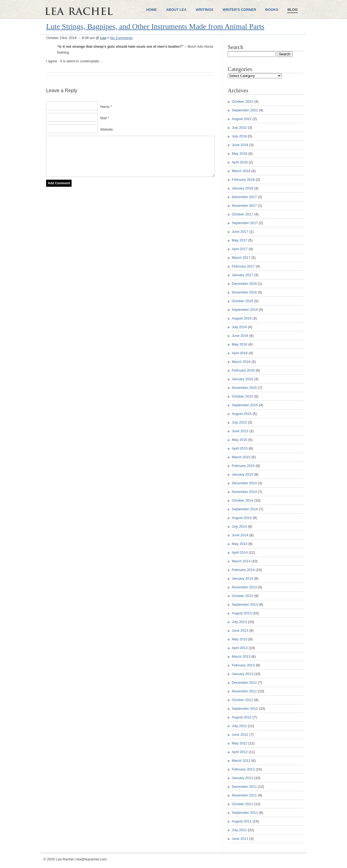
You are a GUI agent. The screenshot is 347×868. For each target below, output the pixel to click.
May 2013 (240, 639)
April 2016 (240, 353)
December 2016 (244, 284)
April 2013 (240, 648)
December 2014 (244, 483)
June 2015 (240, 431)
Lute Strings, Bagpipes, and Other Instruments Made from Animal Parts (155, 26)
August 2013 (242, 613)
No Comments (121, 38)
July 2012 (239, 726)
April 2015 (240, 448)
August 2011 (242, 821)
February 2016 (243, 370)
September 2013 (245, 604)
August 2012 (242, 717)
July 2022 (239, 128)
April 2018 (240, 162)
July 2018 (239, 136)
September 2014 (245, 509)
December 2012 (244, 683)
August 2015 (242, 414)
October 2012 (242, 700)
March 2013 (241, 656)
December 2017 (244, 197)
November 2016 (244, 292)
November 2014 (244, 492)
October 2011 (242, 804)
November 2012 (244, 691)
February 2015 (243, 466)
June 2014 (240, 535)
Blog (293, 10)
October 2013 (242, 596)
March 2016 (241, 362)
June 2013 (240, 630)
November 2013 (244, 587)
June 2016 (240, 336)
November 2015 (244, 388)
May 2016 (240, 344)
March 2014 (241, 561)
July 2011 (239, 830)
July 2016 (239, 327)
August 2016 (242, 318)
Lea (103, 38)
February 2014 (243, 570)
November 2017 (244, 206)
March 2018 (241, 171)
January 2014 (242, 578)
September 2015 (245, 405)
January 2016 (242, 379)
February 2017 (243, 266)
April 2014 (240, 552)
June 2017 (240, 232)
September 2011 (245, 813)
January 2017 (242, 275)
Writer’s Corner (239, 10)
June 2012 (240, 735)
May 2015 (240, 440)
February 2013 (243, 665)
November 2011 (244, 795)
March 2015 (241, 457)
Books (272, 10)
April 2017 (240, 249)
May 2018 (240, 154)
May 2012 (240, 743)
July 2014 (239, 526)
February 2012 (243, 769)
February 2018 (243, 180)
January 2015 (242, 474)
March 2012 (241, 761)
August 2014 (242, 518)
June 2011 (240, 839)
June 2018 (240, 145)
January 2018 (242, 188)
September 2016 (245, 310)
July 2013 (239, 622)
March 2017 (241, 258)
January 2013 (242, 674)
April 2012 (240, 752)
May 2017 (240, 240)
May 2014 (240, 544)
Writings (205, 10)
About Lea (176, 10)
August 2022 (242, 119)
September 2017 (245, 223)
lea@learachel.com (91, 859)
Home (151, 10)
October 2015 (242, 396)
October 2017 (242, 214)
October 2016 (242, 301)
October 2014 (242, 500)
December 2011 (244, 787)
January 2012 (242, 778)
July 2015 (239, 422)
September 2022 (245, 110)
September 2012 (245, 709)
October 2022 (242, 101)
